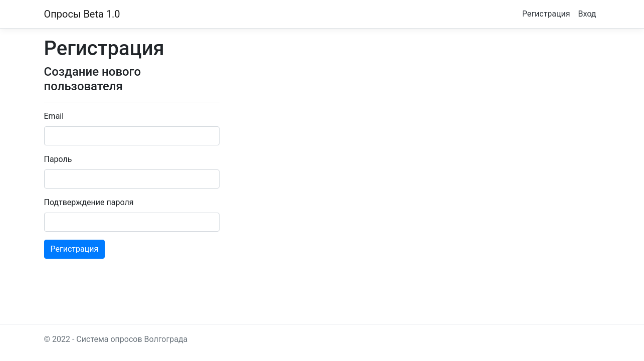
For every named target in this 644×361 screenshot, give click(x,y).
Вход (587, 14)
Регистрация (546, 14)
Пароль (58, 159)
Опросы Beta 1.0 (82, 14)
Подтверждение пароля (89, 202)
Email (54, 116)
